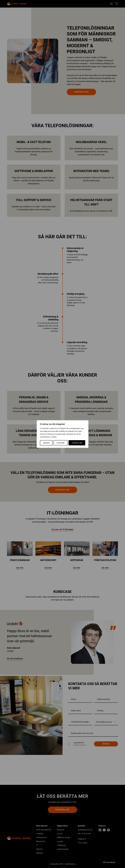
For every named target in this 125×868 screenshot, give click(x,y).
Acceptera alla (77, 443)
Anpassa (46, 443)
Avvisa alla (61, 443)
